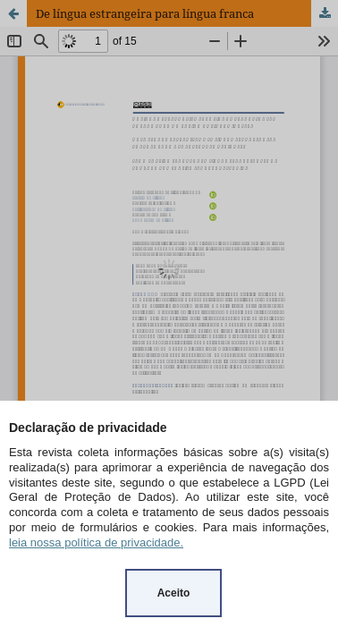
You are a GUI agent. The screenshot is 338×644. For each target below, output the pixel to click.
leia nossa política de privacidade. (96, 542)
